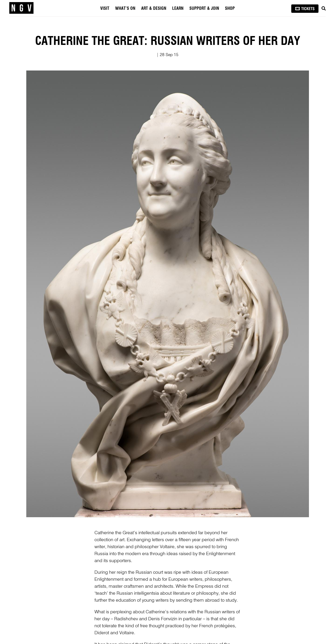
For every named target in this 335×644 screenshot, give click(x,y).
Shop (230, 9)
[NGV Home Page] (21, 8)
